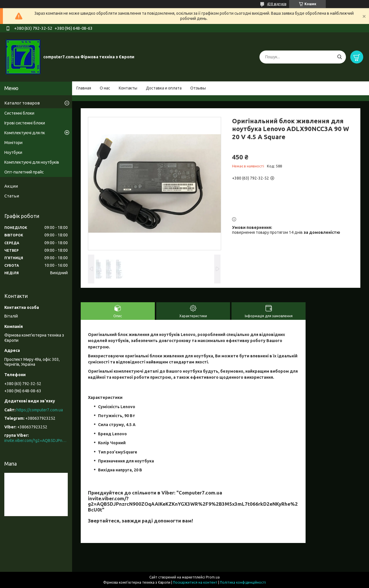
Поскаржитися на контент (195, 582)
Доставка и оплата (164, 88)
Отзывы (198, 88)
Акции (11, 186)
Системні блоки (19, 113)
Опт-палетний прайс (24, 172)
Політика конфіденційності (243, 582)
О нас (105, 88)
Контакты (128, 88)
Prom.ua (213, 577)
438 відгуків (277, 4)
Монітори (13, 143)
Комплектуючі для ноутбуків (32, 162)
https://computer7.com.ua (40, 410)
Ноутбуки (13, 152)
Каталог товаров (22, 103)
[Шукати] (339, 57)
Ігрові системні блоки (25, 123)
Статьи (12, 196)
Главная (84, 88)
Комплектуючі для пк (25, 133)
